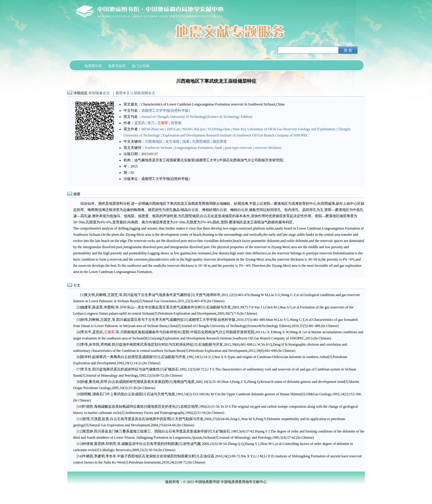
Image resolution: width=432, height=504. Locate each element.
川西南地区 (154, 142)
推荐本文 (123, 93)
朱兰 (151, 123)
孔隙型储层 (201, 142)
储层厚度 (220, 142)
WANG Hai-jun (194, 129)
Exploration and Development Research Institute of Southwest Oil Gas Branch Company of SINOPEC (236, 135)
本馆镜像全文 (99, 93)
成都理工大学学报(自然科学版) (166, 110)
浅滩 (186, 142)
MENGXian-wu (153, 129)
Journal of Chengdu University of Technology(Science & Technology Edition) (197, 117)
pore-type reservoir (239, 148)
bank (219, 148)
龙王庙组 (172, 142)
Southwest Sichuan (158, 148)
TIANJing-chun (219, 129)
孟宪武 (140, 123)
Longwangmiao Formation (194, 148)
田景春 (176, 123)
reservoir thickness (268, 148)
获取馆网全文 (145, 93)
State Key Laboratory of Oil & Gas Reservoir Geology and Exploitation (284, 129)
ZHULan (173, 129)
